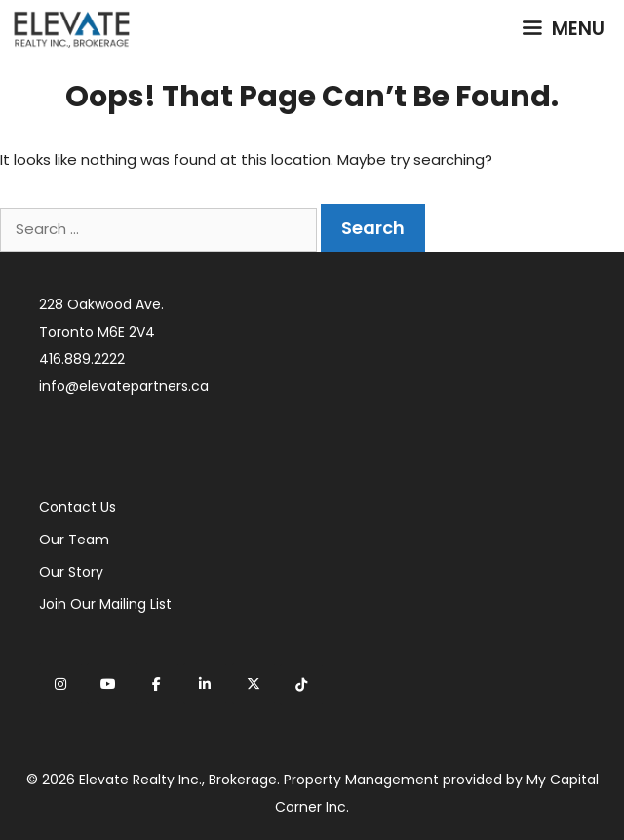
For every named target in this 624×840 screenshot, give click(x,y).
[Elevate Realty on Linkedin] (205, 684)
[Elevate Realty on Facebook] (157, 684)
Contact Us (78, 507)
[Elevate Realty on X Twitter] (253, 684)
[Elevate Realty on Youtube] (108, 684)
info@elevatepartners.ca (124, 386)
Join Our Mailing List (105, 604)
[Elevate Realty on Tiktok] (301, 685)
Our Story (71, 572)
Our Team (74, 540)
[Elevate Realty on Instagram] (60, 684)
